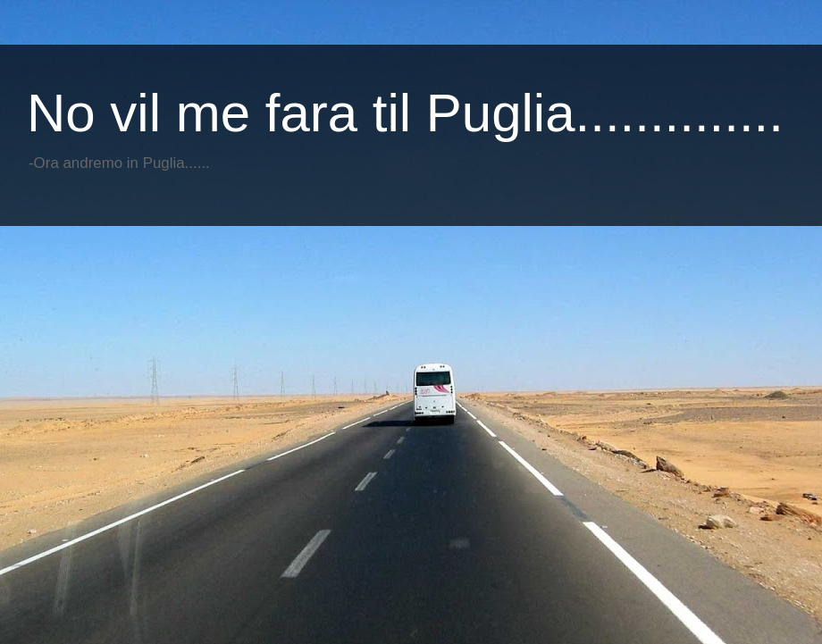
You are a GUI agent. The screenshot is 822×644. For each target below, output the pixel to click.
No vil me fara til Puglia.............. (405, 113)
